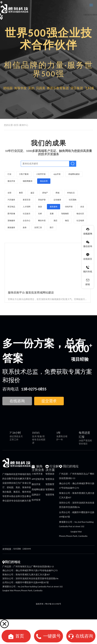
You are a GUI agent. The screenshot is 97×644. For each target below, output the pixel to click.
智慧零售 (50, 495)
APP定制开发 (38, 479)
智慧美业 (50, 479)
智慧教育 (50, 484)
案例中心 (24, 125)
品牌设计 (36, 495)
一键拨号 (52, 636)
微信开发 (36, 484)
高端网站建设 (38, 490)
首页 (16, 125)
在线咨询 (84, 636)
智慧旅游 (50, 474)
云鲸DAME (27, 549)
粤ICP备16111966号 (53, 604)
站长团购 (17, 549)
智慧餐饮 (50, 490)
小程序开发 (37, 474)
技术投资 (36, 500)
